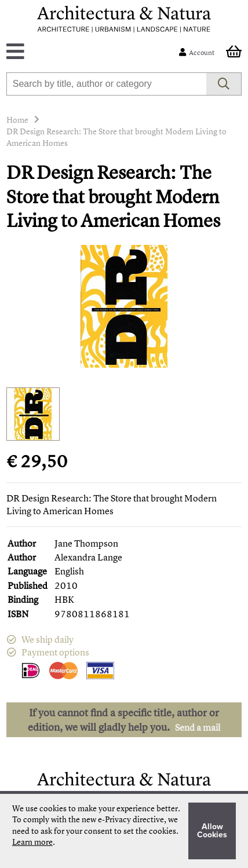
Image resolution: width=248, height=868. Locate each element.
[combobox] (107, 84)
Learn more (32, 842)
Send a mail (198, 727)
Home (17, 120)
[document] (124, 831)
